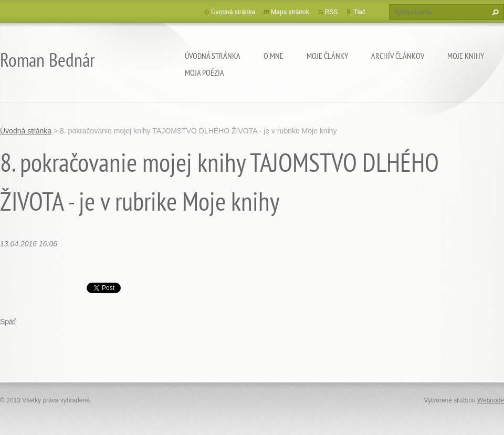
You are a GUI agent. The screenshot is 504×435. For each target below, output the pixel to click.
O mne (274, 56)
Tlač (359, 12)
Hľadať (494, 12)
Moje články (327, 56)
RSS (332, 12)
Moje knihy (466, 56)
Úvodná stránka (213, 56)
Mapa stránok (290, 12)
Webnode (491, 400)
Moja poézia (204, 72)
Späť (8, 322)
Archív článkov (398, 56)
